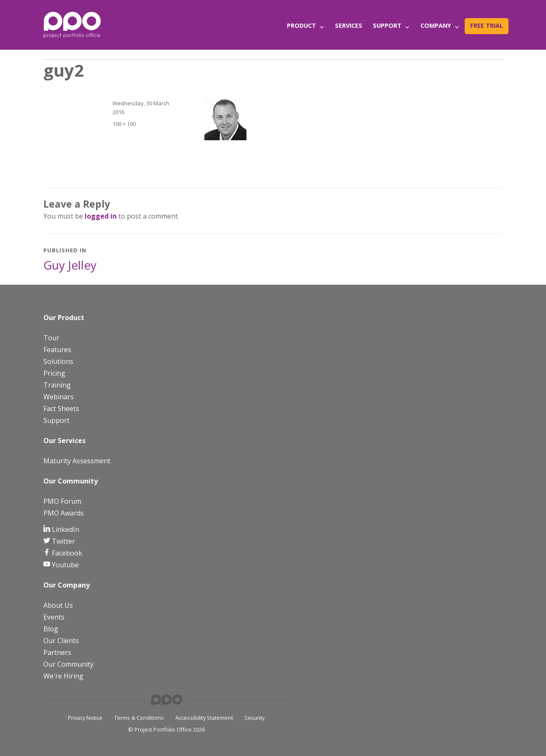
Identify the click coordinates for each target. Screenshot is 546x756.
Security (254, 718)
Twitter (63, 541)
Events (54, 617)
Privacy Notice (85, 718)
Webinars (59, 397)
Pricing (54, 373)
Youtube (64, 565)
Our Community (68, 664)
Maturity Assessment (77, 461)
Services (349, 25)
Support (387, 25)
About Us (58, 605)
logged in (101, 216)
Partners (57, 652)
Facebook (66, 553)
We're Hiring (63, 676)
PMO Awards (64, 513)
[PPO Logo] (72, 24)
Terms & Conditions (139, 718)
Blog (51, 629)
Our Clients (61, 641)
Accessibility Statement (204, 718)
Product (301, 25)
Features (57, 350)
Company (436, 25)
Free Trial (487, 25)
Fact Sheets (61, 409)
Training (57, 385)
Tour (51, 338)
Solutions (58, 361)
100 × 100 (124, 124)
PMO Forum (62, 501)
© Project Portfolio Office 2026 (166, 729)
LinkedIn (65, 529)
